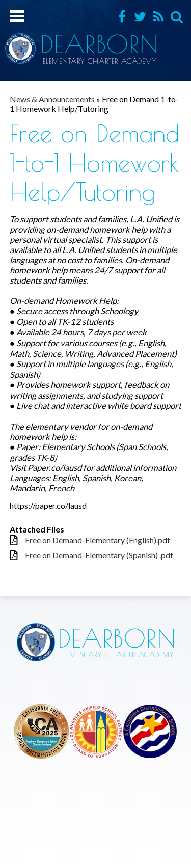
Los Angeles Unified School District (42, 731)
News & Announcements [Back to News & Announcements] (52, 99)
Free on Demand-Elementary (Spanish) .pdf (99, 555)
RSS (158, 17)
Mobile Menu (17, 16)
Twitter (140, 17)
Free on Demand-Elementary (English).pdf (98, 540)
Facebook (122, 17)
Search (177, 17)
